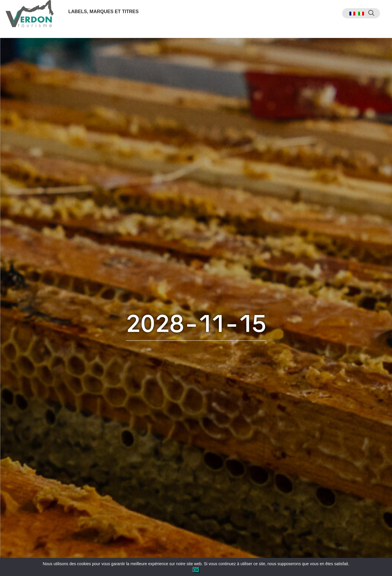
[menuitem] (341, 19)
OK (196, 570)
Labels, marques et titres (107, 17)
